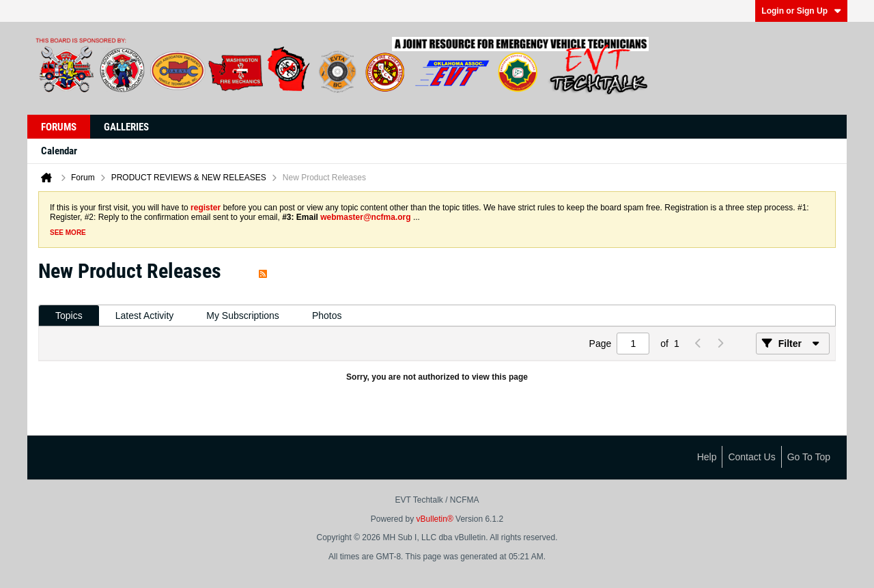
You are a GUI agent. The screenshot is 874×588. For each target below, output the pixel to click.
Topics (69, 316)
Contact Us (751, 457)
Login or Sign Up (801, 11)
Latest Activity (145, 316)
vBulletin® (435, 519)
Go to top (809, 457)
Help (707, 457)
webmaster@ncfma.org (365, 217)
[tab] (69, 316)
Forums (59, 127)
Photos (327, 316)
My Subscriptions (243, 316)
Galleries (126, 127)
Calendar (59, 151)
